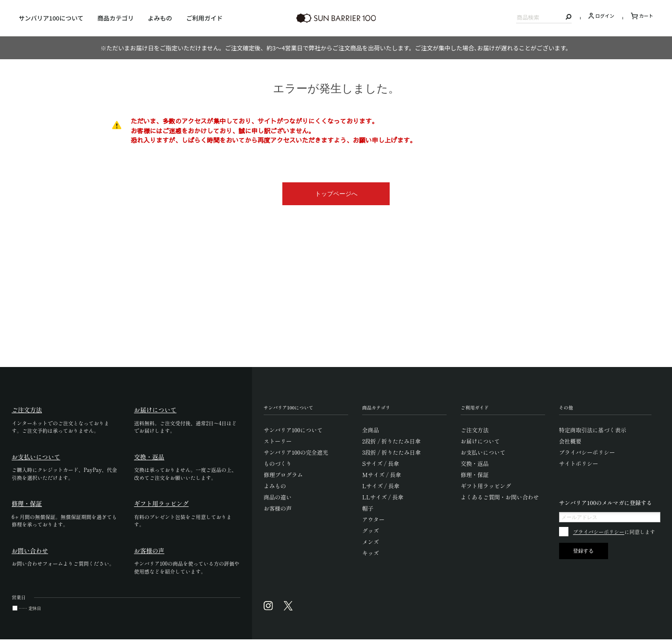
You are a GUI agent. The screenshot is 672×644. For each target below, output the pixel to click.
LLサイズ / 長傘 (383, 497)
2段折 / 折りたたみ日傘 (392, 441)
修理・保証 (475, 474)
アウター (373, 519)
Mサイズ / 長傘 (382, 474)
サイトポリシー (579, 463)
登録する (583, 551)
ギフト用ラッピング (486, 486)
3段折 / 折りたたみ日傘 (392, 452)
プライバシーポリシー (587, 452)
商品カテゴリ (116, 18)
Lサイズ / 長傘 (381, 486)
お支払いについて (483, 452)
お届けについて (480, 441)
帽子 (368, 508)
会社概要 (570, 441)
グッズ (371, 530)
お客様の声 (278, 508)
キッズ (371, 553)
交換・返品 (475, 463)
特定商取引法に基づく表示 (593, 430)
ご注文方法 (475, 430)
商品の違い (278, 497)
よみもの (160, 18)
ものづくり (278, 463)
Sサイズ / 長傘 (381, 463)
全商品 (371, 430)
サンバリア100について (51, 18)
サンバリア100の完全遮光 (296, 452)
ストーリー (278, 441)
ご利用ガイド (204, 18)
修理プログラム (283, 474)
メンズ (371, 542)
